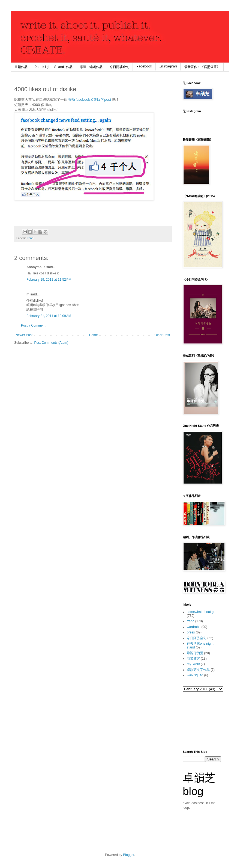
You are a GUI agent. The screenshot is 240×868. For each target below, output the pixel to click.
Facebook (144, 67)
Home (94, 335)
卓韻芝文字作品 (198, 670)
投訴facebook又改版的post (90, 100)
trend (30, 238)
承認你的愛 (195, 653)
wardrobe (194, 627)
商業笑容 (193, 659)
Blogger (129, 855)
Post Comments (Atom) (51, 343)
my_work (193, 664)
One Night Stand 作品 (54, 67)
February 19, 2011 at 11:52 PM (49, 280)
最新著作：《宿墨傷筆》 (202, 67)
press (191, 632)
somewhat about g (200, 612)
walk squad (195, 675)
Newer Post (24, 335)
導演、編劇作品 (91, 67)
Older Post (162, 335)
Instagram (168, 67)
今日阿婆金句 (119, 67)
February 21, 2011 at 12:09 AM (49, 316)
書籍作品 (21, 67)
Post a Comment (33, 325)
